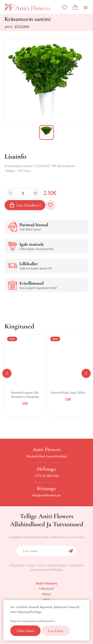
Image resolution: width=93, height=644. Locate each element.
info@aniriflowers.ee (46, 495)
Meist (46, 594)
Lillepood (46, 588)
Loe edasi (56, 631)
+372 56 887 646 (46, 476)
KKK (46, 600)
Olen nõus (25, 631)
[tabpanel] (25, 376)
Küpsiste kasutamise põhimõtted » (33, 621)
